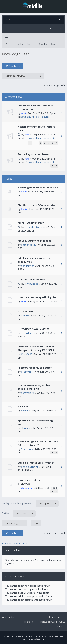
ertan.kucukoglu (30, 467)
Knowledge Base (23, 44)
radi (23, 113)
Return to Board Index (17, 543)
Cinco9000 (27, 354)
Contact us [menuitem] (60, 626)
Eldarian (26, 428)
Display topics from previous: (30, 503)
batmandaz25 (29, 245)
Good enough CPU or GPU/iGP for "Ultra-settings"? (38, 443)
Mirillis (7, 636)
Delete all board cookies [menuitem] (53, 622)
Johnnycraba (32, 284)
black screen (25, 311)
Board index (8, 617)
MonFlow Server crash (31, 223)
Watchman (27, 488)
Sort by (19, 514)
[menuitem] (60, 28)
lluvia (24, 192)
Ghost (24, 301)
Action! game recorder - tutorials (38, 188)
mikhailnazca (28, 333)
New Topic (13, 66)
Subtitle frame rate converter (36, 463)
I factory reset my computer (35, 368)
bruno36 (26, 315)
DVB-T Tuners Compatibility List (37, 297)
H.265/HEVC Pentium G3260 (33, 329)
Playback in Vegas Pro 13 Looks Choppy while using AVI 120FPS (36, 348)
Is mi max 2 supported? (32, 279)
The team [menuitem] (29, 622)
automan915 (28, 393)
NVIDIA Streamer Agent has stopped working (34, 387)
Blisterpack (27, 449)
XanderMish (28, 266)
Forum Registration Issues (34, 154)
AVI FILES (23, 406)
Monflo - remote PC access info (36, 205)
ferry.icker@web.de (35, 227)
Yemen (25, 410)
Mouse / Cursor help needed (35, 241)
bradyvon (26, 372)
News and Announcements (35, 117)
